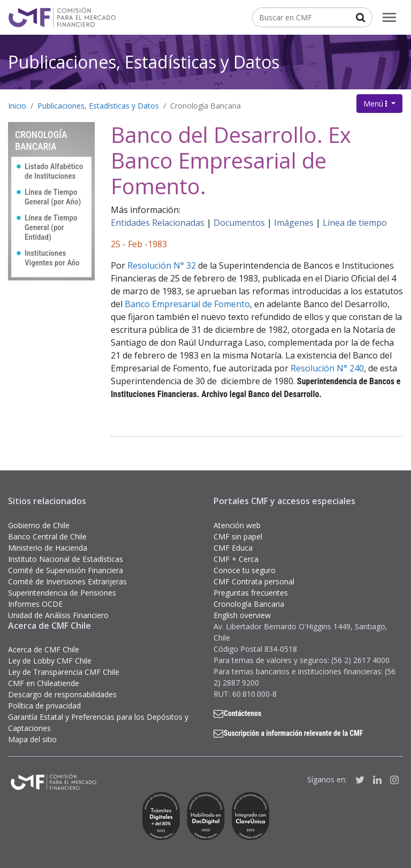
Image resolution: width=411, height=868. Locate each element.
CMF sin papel (238, 536)
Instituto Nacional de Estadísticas (66, 559)
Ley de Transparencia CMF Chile (64, 672)
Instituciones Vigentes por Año (52, 258)
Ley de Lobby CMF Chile (50, 661)
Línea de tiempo (355, 223)
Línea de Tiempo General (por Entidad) (51, 227)
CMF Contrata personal (254, 581)
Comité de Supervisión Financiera (66, 570)
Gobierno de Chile (39, 525)
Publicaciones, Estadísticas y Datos (144, 62)
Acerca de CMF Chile (44, 649)
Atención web (237, 525)
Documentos (239, 223)
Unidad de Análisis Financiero (58, 615)
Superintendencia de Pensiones (62, 593)
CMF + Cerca (236, 559)
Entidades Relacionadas (158, 223)
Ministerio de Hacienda (48, 548)
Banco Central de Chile (47, 536)
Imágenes (294, 223)
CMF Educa (233, 548)
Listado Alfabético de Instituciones (54, 171)
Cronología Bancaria (205, 106)
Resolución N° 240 (327, 368)
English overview (242, 615)
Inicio (17, 106)
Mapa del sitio (32, 739)
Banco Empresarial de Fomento (187, 304)
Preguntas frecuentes (251, 593)
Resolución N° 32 (162, 265)
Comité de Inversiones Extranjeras (67, 581)
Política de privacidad (44, 706)
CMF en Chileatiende (44, 683)
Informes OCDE (35, 604)
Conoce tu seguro (245, 570)
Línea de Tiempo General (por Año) (53, 197)
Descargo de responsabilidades (62, 694)
